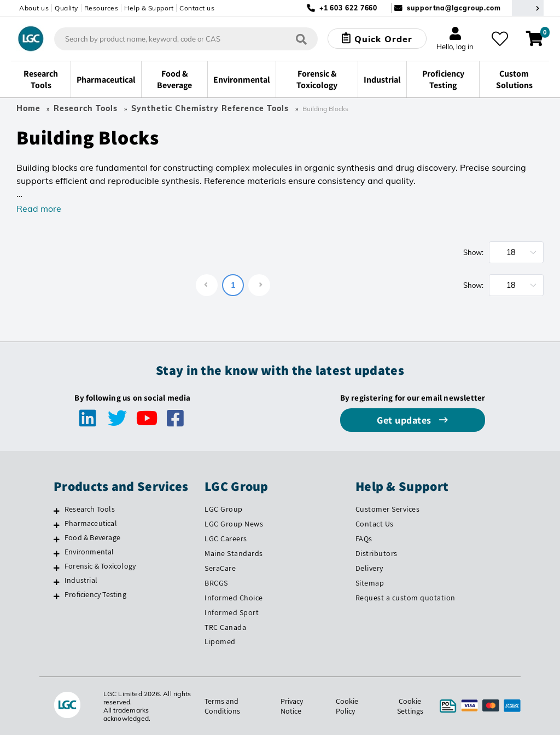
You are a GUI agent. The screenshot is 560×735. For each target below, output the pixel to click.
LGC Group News (234, 524)
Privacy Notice (292, 706)
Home (28, 108)
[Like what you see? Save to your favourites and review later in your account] (500, 39)
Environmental (89, 552)
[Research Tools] (57, 511)
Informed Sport (232, 612)
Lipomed (220, 641)
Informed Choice (234, 598)
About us (34, 8)
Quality (66, 8)
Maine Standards (234, 553)
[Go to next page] (259, 285)
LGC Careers (226, 539)
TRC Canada (225, 627)
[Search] (301, 39)
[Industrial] (57, 582)
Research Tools (86, 108)
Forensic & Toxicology (100, 566)
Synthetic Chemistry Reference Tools (210, 108)
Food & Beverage (92, 537)
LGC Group (224, 509)
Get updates (405, 420)
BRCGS (216, 583)
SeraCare (220, 568)
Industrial (81, 580)
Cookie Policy (347, 706)
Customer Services (388, 509)
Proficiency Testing (95, 594)
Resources (101, 8)
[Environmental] (57, 553)
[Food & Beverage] (57, 539)
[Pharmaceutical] (57, 525)
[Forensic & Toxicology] (57, 568)
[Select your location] (528, 8)
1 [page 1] (233, 285)
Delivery (369, 568)
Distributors (377, 553)
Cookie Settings (410, 706)
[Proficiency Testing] (57, 596)
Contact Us (375, 524)
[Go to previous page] (207, 285)
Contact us (197, 8)
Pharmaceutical (91, 523)
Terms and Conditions (222, 706)
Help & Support (149, 8)
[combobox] (186, 39)
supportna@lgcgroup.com (454, 8)
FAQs (364, 539)
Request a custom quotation (406, 598)
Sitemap (370, 583)
